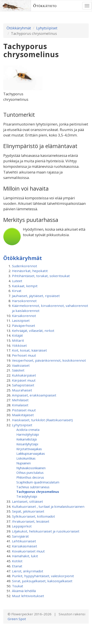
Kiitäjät (17, 335)
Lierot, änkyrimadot (28, 571)
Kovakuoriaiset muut (28, 551)
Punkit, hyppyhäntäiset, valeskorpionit (43, 576)
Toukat (18, 586)
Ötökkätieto (45, 6)
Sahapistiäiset (23, 385)
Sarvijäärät (20, 536)
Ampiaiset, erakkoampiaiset (34, 395)
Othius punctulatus (30, 472)
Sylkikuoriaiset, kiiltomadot (33, 516)
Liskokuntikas (26, 458)
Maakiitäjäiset (23, 415)
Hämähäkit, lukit (25, 556)
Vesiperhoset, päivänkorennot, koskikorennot (49, 360)
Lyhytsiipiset (47, 28)
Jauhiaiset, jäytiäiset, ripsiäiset (36, 296)
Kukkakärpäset (24, 375)
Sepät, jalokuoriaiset (28, 511)
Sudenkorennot (25, 266)
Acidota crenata (28, 430)
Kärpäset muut (24, 380)
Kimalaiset (20, 405)
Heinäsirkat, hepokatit (30, 271)
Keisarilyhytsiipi (27, 444)
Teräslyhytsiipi (27, 496)
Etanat (17, 566)
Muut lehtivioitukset (28, 596)
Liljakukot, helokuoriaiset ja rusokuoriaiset (46, 531)
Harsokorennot (24, 301)
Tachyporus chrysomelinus (38, 492)
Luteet (17, 281)
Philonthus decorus (30, 477)
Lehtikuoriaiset (24, 541)
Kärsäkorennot (24, 316)
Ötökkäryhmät (19, 28)
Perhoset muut (24, 355)
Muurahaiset (22, 390)
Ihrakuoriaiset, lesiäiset (31, 521)
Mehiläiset (20, 400)
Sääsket (18, 370)
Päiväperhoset (24, 326)
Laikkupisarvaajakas (31, 453)
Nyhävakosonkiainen (31, 468)
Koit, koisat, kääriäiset (29, 350)
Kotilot (17, 561)
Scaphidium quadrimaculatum (38, 482)
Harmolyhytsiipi (28, 434)
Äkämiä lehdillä (24, 591)
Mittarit (18, 340)
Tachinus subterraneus (33, 487)
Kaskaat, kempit (25, 286)
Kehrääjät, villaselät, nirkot (33, 331)
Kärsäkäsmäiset (25, 546)
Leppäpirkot (22, 526)
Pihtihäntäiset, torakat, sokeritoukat (41, 276)
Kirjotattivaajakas (29, 449)
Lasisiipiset (21, 320)
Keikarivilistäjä (26, 439)
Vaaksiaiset (21, 365)
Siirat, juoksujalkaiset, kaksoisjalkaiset (42, 581)
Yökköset (19, 345)
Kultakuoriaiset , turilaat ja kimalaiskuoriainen (48, 506)
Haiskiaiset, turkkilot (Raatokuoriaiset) (42, 420)
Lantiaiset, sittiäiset (27, 501)
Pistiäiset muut (24, 410)
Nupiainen (24, 463)
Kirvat (17, 291)
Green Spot (17, 619)
